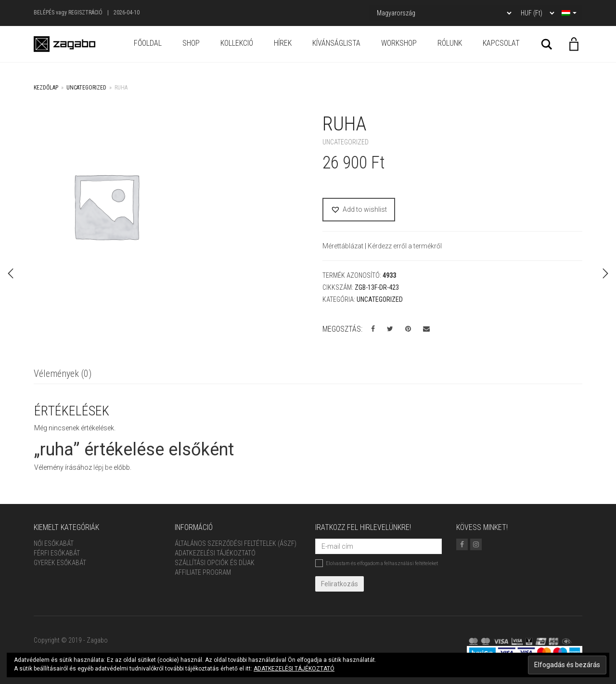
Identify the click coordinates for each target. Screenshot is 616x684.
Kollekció (237, 43)
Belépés (44, 13)
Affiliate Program (203, 572)
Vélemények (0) (63, 374)
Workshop (399, 43)
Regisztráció (85, 13)
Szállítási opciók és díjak (215, 563)
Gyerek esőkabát (60, 563)
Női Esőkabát (54, 543)
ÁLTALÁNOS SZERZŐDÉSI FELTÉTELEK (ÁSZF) (236, 543)
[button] (359, 210)
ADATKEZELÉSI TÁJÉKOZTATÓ (294, 669)
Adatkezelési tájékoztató (215, 553)
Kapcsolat (501, 43)
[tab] (63, 374)
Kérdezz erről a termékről (405, 246)
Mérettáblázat (344, 246)
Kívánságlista (336, 43)
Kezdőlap (46, 88)
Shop (191, 43)
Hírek (283, 43)
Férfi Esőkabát (57, 553)
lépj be (103, 467)
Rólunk (450, 43)
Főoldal (148, 43)
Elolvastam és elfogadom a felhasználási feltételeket (377, 563)
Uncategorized (86, 88)
